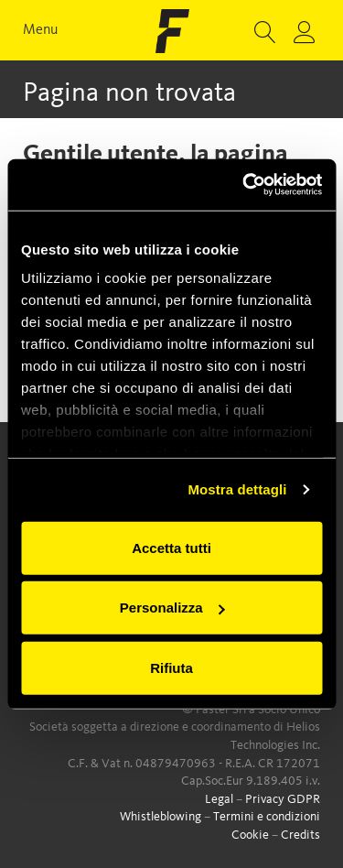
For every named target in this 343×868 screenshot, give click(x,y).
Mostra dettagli (237, 489)
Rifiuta (171, 667)
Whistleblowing (161, 817)
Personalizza (172, 608)
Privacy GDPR (283, 799)
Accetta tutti (171, 547)
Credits (300, 835)
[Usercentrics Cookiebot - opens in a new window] (244, 185)
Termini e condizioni (267, 817)
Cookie (250, 835)
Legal (219, 799)
